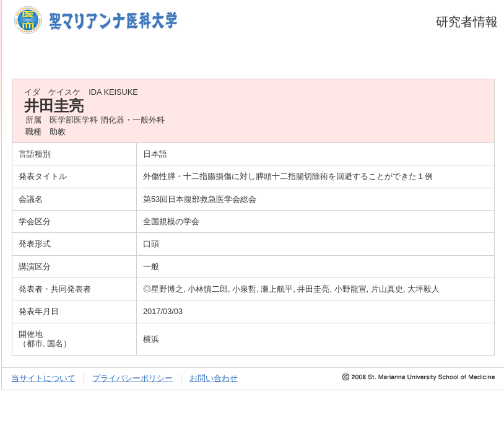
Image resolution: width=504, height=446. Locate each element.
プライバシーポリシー (133, 378)
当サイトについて (43, 378)
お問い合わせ (214, 378)
